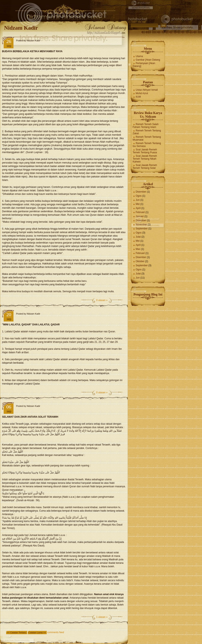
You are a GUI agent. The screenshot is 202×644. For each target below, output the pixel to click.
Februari (140, 212)
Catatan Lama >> (37, 633)
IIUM (138, 97)
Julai (138, 237)
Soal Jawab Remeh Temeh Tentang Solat (145, 167)
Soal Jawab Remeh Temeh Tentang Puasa (145, 151)
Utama (139, 56)
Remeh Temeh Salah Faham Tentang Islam (146, 126)
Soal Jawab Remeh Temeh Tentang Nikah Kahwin (145, 159)
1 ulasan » (102, 617)
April (138, 208)
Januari (140, 216)
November (141, 224)
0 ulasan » (102, 300)
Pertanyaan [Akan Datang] (144, 65)
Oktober (140, 261)
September (142, 229)
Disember (141, 192)
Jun (138, 200)
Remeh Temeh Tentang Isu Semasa (147, 145)
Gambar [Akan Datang (148, 60)
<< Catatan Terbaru (17, 633)
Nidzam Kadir (21, 28)
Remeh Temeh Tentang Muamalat (147, 138)
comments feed (56, 632)
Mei (138, 204)
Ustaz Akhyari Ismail (147, 90)
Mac (138, 249)
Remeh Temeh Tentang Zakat (147, 132)
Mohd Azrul (142, 93)
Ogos (139, 196)
